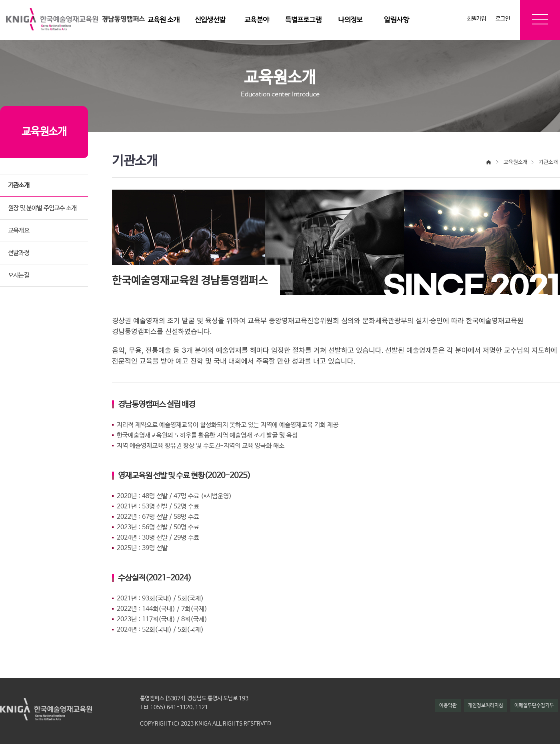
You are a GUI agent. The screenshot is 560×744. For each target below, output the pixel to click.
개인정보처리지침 (486, 706)
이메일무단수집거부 (534, 706)
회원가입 (476, 19)
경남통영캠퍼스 (123, 19)
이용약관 (448, 706)
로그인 (503, 19)
